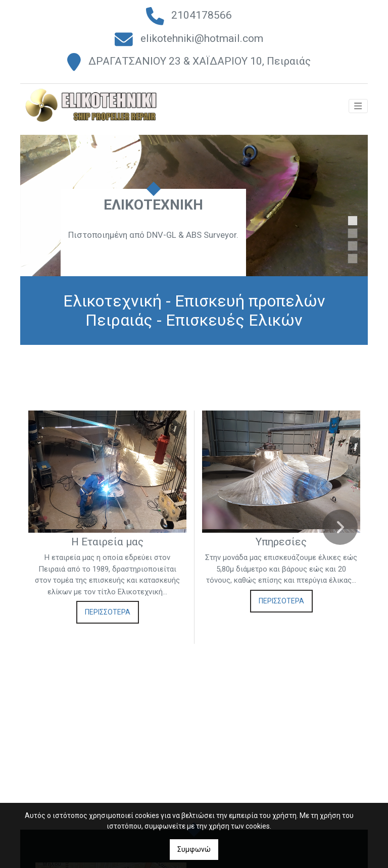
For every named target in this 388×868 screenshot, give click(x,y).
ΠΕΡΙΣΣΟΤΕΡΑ (108, 615)
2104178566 (202, 15)
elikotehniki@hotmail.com (202, 38)
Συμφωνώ (194, 849)
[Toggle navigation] (358, 111)
